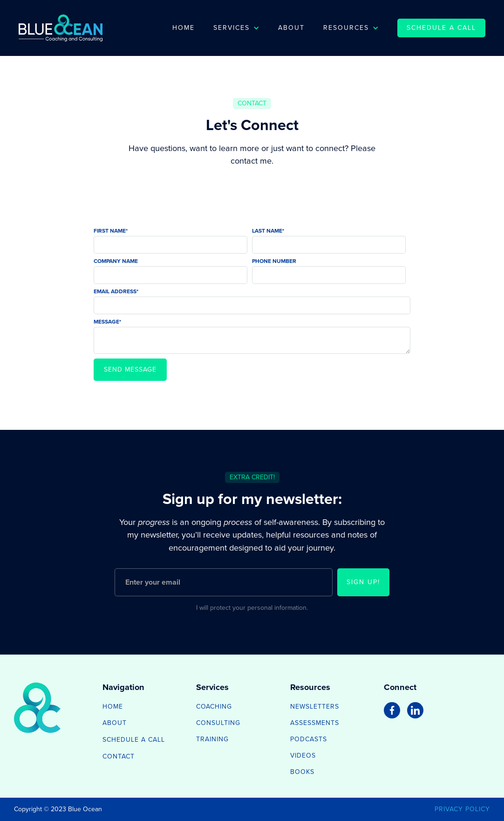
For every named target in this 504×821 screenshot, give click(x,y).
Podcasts (309, 739)
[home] (61, 28)
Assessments (315, 723)
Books (302, 772)
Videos (303, 755)
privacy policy (462, 809)
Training (212, 739)
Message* (107, 322)
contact (119, 756)
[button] (236, 28)
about (115, 723)
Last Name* (268, 231)
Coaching (214, 707)
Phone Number (274, 261)
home (113, 707)
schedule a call (441, 28)
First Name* (111, 231)
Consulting (218, 723)
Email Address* (116, 291)
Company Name (116, 261)
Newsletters (315, 707)
